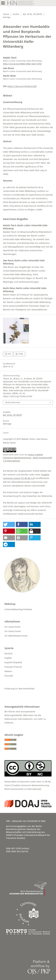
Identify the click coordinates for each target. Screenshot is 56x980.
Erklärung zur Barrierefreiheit (19, 689)
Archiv (16, 14)
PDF (9, 354)
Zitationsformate (13, 402)
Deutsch (9, 654)
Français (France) (13, 667)
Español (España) (13, 662)
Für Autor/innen (13, 631)
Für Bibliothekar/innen (16, 636)
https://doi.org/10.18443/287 (22, 86)
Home (6, 14)
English (8, 658)
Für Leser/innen (13, 627)
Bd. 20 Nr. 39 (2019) (32, 14)
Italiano (8, 671)
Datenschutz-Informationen (19, 719)
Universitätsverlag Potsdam (18, 609)
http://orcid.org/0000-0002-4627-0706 (22, 64)
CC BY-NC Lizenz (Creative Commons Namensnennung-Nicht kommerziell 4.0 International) (28, 785)
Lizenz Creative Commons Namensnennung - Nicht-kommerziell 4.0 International (27, 458)
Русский (9, 676)
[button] (9, 524)
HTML (21, 354)
